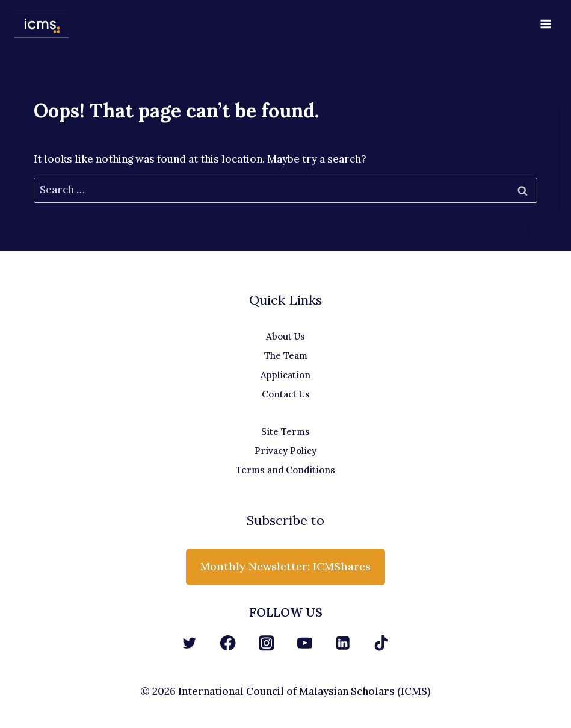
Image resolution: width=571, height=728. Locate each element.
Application (285, 375)
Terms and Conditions (285, 470)
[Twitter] (190, 643)
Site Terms (285, 431)
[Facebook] (228, 643)
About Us (285, 336)
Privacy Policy (285, 451)
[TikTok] (381, 643)
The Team (286, 356)
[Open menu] (545, 24)
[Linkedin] (343, 643)
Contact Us (286, 394)
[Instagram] (266, 643)
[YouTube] (305, 643)
